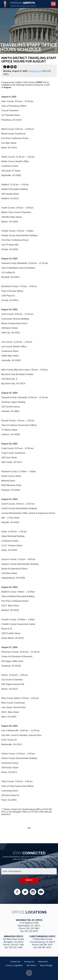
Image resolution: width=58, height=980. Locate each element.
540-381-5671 (46, 945)
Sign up (29, 880)
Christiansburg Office (42, 936)
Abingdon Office (13, 936)
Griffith (23, 4)
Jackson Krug (35, 71)
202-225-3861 (33, 928)
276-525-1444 (15, 947)
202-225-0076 (31, 931)
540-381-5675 (44, 947)
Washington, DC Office (29, 920)
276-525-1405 (17, 945)
